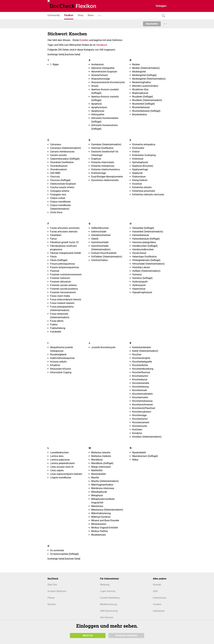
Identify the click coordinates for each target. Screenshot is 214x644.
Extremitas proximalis (144, 191)
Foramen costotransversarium (66, 274)
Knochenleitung (140, 387)
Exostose (137, 184)
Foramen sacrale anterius (63, 285)
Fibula (53, 257)
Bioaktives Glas (140, 89)
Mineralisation (99, 524)
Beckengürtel (139, 72)
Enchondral (138, 148)
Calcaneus (56, 144)
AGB (155, 591)
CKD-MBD (55, 173)
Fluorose (55, 271)
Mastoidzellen (99, 474)
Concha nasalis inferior (62, 187)
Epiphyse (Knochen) (143, 166)
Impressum (159, 611)
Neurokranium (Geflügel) (145, 456)
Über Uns (52, 585)
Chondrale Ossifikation (62, 162)
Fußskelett (56, 332)
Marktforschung (108, 604)
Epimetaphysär (140, 162)
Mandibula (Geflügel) (102, 463)
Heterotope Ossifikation (145, 257)
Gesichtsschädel (100, 242)
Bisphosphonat (140, 93)
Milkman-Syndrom (101, 517)
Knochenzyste (140, 426)
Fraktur (54, 325)
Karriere (52, 604)
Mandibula (97, 460)
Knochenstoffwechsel (144, 408)
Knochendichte (140, 365)
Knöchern (137, 430)
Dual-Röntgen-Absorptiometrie (107, 177)
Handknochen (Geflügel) (145, 246)
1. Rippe (54, 64)
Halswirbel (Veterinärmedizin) (148, 232)
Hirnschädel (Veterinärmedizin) (148, 264)
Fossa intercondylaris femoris (66, 300)
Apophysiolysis (99, 107)
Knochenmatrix (140, 397)
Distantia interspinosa (103, 166)
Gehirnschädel (99, 232)
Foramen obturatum (61, 282)
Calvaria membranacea (62, 152)
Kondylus (137, 433)
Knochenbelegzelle (142, 362)
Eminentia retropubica (144, 144)
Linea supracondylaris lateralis (66, 474)
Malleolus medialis (101, 456)
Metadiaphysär (99, 492)
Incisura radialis (58, 362)
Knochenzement (141, 422)
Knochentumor (140, 419)
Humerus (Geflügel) (142, 278)
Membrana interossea (103, 488)
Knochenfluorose (141, 372)
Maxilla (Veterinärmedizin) (105, 481)
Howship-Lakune (141, 267)
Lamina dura (57, 456)
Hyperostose (139, 289)
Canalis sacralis (58, 155)
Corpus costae (58, 198)
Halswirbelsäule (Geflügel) (146, 239)
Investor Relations (57, 591)
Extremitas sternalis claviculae (148, 194)
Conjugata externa (60, 191)
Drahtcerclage (99, 173)
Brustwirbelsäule (141, 107)
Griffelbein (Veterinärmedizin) (107, 257)
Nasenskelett (139, 452)
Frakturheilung (58, 328)
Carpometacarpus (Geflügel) (65, 159)
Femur (53, 239)
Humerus (137, 274)
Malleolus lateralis (101, 452)
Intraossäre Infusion (61, 369)
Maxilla (95, 478)
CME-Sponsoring (109, 611)
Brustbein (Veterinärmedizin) (147, 100)
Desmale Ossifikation (102, 148)
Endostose (138, 159)
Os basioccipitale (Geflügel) (64, 554)
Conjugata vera (58, 194)
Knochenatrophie (141, 358)
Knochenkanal (140, 380)
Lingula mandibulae (61, 478)
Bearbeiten (152, 24)
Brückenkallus (140, 114)
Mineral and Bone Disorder (105, 520)
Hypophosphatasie (142, 292)
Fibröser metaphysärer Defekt (66, 253)
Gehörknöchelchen (101, 235)
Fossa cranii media (60, 296)
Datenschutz (160, 598)
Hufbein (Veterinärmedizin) (146, 271)
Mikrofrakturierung (101, 513)
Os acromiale (57, 550)
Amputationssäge (101, 79)
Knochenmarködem (143, 394)
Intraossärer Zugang (61, 372)
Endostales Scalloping (144, 155)
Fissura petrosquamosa (62, 264)
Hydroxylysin (139, 285)
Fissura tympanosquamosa (64, 267)
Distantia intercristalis (103, 162)
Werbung (105, 585)
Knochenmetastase (142, 401)
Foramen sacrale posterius (64, 289)
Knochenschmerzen (143, 405)
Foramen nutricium (60, 278)
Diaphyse (96, 159)
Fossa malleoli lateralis (62, 303)
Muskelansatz (99, 535)
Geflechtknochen (100, 228)
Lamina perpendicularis (62, 463)
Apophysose (98, 111)
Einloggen (161, 6)
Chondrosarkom (58, 169)
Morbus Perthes (99, 531)
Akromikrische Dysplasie (104, 72)
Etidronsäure (139, 177)
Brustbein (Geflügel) (143, 97)
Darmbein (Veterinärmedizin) (106, 144)
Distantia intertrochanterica (106, 169)
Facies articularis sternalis (64, 232)
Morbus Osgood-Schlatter (105, 528)
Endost (136, 152)
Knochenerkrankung (143, 369)
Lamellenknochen (59, 452)
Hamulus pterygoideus (144, 242)
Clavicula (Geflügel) (60, 180)
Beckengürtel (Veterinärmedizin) (149, 79)
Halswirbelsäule (141, 235)
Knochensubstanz (142, 412)
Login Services (108, 591)
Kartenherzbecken (142, 347)
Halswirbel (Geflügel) (143, 228)
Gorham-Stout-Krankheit (104, 253)
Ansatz (95, 86)
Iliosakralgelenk (58, 354)
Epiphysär (137, 173)
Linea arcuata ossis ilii (62, 467)
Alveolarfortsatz (100, 75)
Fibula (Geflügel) (59, 260)
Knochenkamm (140, 376)
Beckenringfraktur (142, 82)
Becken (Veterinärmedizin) (146, 68)
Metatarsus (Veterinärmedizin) (107, 510)
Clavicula (55, 177)
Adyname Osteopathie (103, 68)
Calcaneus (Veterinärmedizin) (66, 148)
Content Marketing (110, 598)
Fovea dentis (57, 321)
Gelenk (95, 239)
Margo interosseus (101, 467)
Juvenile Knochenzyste (103, 347)
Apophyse (96, 104)
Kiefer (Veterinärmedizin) (145, 351)
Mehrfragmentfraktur (102, 485)
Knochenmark (140, 390)
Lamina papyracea (60, 460)
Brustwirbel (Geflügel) (144, 104)
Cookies (157, 604)
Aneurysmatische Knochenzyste (108, 82)
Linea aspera (57, 470)
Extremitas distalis (142, 187)
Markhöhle (97, 470)
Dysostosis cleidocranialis (105, 180)
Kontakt (157, 585)
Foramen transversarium (63, 292)
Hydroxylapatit (140, 282)
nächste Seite (72, 54)
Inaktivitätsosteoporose (62, 358)
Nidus (135, 460)
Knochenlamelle (141, 383)
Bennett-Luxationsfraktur (145, 86)
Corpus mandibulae (60, 202)
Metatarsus (97, 506)
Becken (136, 64)
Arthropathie (98, 114)
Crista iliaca (56, 212)
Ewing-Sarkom (140, 180)
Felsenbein (56, 235)
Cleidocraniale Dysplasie (63, 184)
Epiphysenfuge (140, 169)
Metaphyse (97, 495)
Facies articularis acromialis (65, 228)
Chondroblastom (59, 166)
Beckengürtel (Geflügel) (144, 75)
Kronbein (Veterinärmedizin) (147, 437)
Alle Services (107, 617)
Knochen (137, 354)
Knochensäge (139, 415)
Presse (51, 598)
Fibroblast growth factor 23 (64, 242)
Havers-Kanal (139, 253)
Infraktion (55, 365)
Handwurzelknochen (143, 249)
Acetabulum (98, 64)
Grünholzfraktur (99, 260)
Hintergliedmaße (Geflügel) (146, 260)
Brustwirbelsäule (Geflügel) (146, 111)
